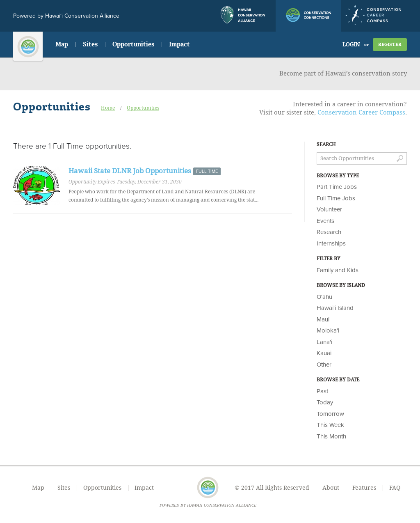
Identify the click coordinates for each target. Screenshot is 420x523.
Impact (179, 44)
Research (329, 232)
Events (325, 221)
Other (324, 365)
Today (325, 402)
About (331, 488)
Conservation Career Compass (361, 112)
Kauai (324, 353)
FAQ (395, 488)
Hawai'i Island (335, 308)
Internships (331, 243)
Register (390, 45)
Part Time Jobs (337, 187)
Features (364, 488)
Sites (90, 44)
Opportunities (133, 44)
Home (108, 108)
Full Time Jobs (336, 198)
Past (322, 391)
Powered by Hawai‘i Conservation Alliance (66, 16)
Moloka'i (328, 330)
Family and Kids (338, 270)
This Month (331, 436)
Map (62, 44)
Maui (323, 319)
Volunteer (329, 209)
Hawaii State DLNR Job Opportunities (130, 171)
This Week (330, 425)
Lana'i (324, 342)
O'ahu (324, 297)
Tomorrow (330, 414)
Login (351, 45)
